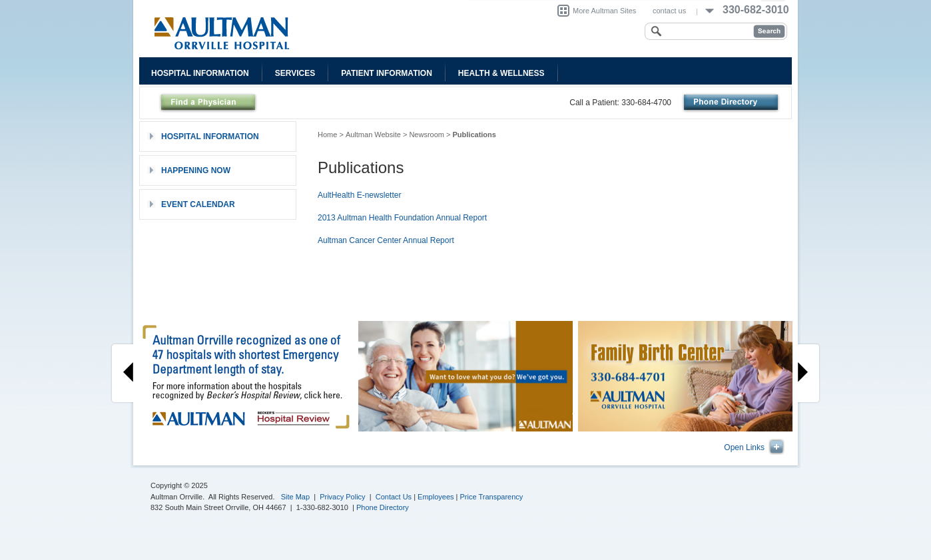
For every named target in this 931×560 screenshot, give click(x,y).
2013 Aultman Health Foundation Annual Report (402, 218)
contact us (669, 11)
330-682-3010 (756, 10)
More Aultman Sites (604, 11)
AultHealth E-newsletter (359, 195)
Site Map (295, 497)
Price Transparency (492, 497)
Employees (436, 497)
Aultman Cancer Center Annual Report (386, 240)
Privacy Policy (342, 497)
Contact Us (394, 497)
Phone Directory (383, 507)
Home (327, 135)
